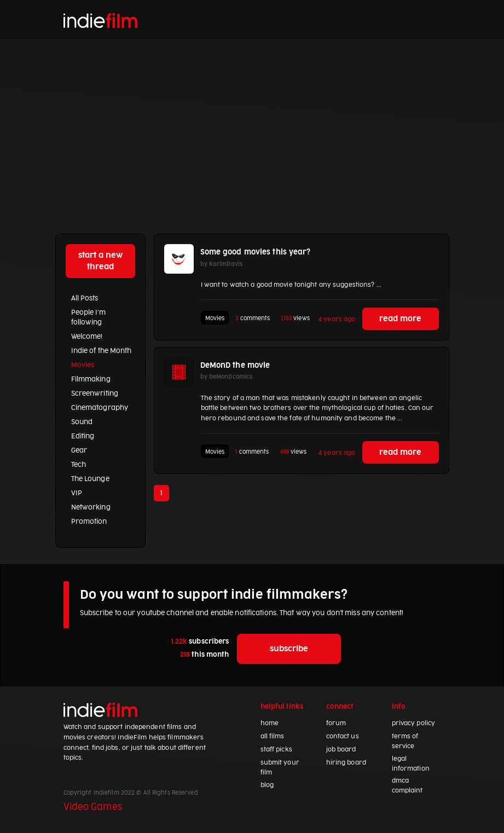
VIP (77, 493)
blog (267, 785)
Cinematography (100, 408)
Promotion (89, 522)
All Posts (85, 298)
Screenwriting (95, 394)
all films (273, 736)
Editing (83, 436)
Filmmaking (91, 379)
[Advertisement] (252, 121)
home (270, 723)
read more (400, 319)
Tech (79, 465)
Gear (79, 450)
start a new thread (100, 261)
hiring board (346, 763)
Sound (82, 422)
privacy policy (414, 723)
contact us (343, 736)
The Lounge (90, 479)
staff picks (276, 750)
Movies (83, 365)
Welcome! (87, 337)
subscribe (289, 649)
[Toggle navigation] (430, 19)
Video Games (93, 807)
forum (336, 723)
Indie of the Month (102, 351)
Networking (91, 507)
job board (341, 750)
